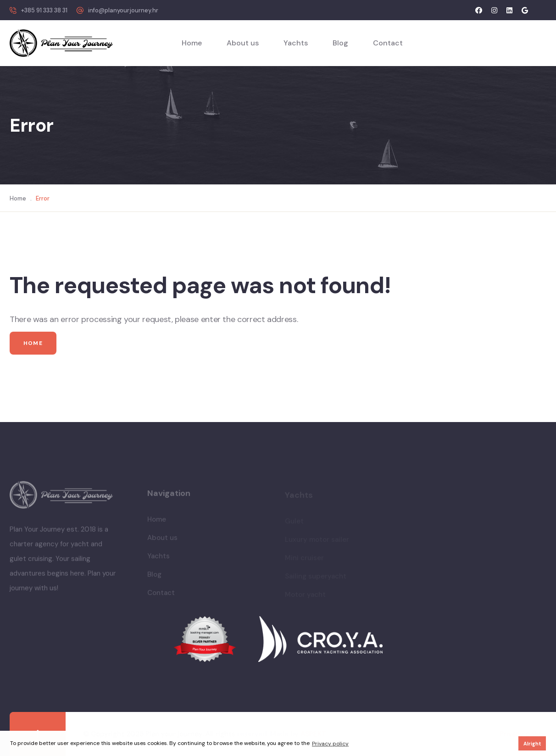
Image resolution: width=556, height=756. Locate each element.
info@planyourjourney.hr (123, 10)
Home (192, 43)
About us (243, 43)
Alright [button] (532, 744)
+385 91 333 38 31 (44, 10)
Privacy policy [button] (330, 744)
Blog (340, 43)
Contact (388, 43)
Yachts (296, 43)
